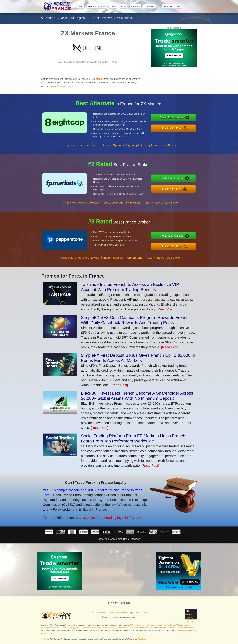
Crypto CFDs (150, 6)
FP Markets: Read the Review (81, 206)
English (79, 18)
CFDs (104, 6)
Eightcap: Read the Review (82, 148)
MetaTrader (92, 6)
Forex (81, 6)
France (49, 18)
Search (138, 613)
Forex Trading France (61, 86)
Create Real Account (175, 118)
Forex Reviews (102, 18)
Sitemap (145, 613)
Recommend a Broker (172, 6)
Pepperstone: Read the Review (80, 261)
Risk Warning (122, 613)
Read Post (142, 639)
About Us (93, 613)
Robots (113, 6)
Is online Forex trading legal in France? (108, 516)
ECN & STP (135, 6)
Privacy (112, 613)
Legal (131, 613)
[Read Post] (166, 309)
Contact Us (103, 613)
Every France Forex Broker (160, 148)
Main (64, 18)
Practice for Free (175, 128)
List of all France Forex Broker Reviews (119, 539)
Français (113, 603)
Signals (123, 6)
